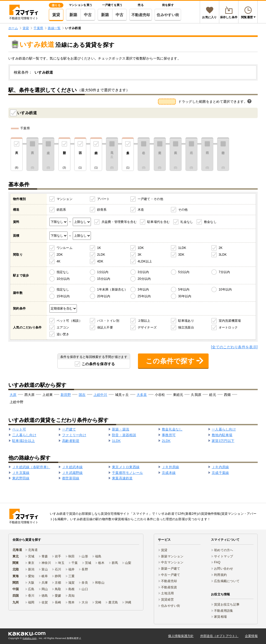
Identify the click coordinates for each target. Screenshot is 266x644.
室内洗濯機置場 (230, 321)
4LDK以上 (145, 261)
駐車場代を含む (158, 222)
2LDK (101, 255)
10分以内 (63, 279)
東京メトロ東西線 (126, 467)
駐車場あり (186, 321)
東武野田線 (21, 478)
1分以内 (103, 272)
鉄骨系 (102, 210)
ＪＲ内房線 (220, 467)
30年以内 (185, 296)
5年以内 (184, 289)
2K (221, 248)
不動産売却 (141, 15)
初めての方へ (224, 550)
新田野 (66, 395)
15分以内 (104, 279)
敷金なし (210, 222)
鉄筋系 (61, 210)
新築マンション (172, 556)
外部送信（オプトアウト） (219, 636)
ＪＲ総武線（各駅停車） (31, 467)
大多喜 (142, 395)
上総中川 (100, 395)
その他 (183, 210)
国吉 (82, 395)
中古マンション (172, 562)
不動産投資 (169, 587)
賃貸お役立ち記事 (227, 604)
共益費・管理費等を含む (119, 222)
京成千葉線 (220, 473)
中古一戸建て (171, 575)
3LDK (223, 255)
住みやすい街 (168, 15)
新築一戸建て (171, 569)
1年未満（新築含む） (112, 289)
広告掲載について (227, 581)
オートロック (228, 327)
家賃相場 (220, 617)
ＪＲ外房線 (170, 467)
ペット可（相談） (69, 321)
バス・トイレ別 (108, 321)
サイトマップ (224, 556)
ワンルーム (65, 248)
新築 (73, 15)
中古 (88, 15)
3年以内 (143, 289)
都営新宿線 (71, 478)
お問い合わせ (224, 569)
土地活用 (167, 593)
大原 (13, 395)
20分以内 (144, 279)
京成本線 (169, 473)
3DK (181, 255)
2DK (60, 255)
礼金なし (187, 222)
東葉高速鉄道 (122, 478)
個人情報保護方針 (181, 636)
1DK (141, 248)
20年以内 (104, 296)
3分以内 (143, 272)
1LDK (182, 248)
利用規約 (220, 575)
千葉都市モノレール (128, 473)
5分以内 (184, 272)
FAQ (217, 562)
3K (140, 255)
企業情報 (251, 636)
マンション (65, 199)
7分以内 (224, 272)
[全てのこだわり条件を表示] (234, 347)
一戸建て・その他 (150, 199)
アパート (104, 199)
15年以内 (63, 296)
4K (59, 261)
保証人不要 (105, 327)
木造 (141, 210)
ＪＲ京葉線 (21, 473)
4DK (100, 261)
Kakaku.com (30, 638)
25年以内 (144, 296)
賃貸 (56, 15)
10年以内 (225, 289)
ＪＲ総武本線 (72, 467)
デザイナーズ (147, 327)
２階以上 (144, 321)
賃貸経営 (167, 600)
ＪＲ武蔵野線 (72, 473)
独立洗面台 (186, 327)
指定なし (63, 272)
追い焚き (63, 334)
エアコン (63, 327)
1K (99, 248)
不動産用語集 (224, 611)
